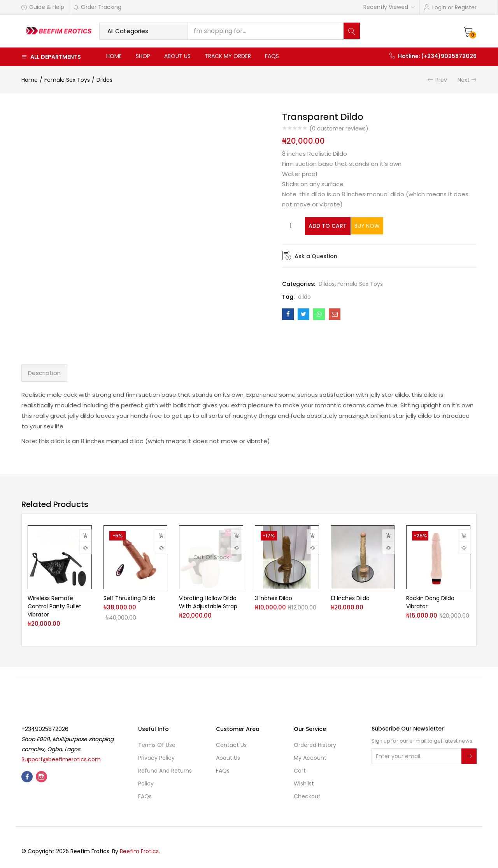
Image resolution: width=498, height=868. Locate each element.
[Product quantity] (291, 226)
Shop (143, 56)
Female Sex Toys (67, 80)
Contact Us (231, 745)
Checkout (307, 796)
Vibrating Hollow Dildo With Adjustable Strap (208, 602)
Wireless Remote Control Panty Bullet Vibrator (54, 606)
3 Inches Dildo (274, 598)
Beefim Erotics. (140, 851)
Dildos (104, 80)
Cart (300, 771)
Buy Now (396, 226)
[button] (468, 31)
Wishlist (304, 783)
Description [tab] (44, 373)
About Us (177, 56)
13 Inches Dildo (350, 598)
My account (310, 758)
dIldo (304, 296)
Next (464, 80)
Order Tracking (97, 7)
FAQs (272, 56)
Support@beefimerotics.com (61, 759)
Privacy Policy (156, 758)
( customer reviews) (339, 129)
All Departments (51, 57)
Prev (441, 80)
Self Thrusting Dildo (130, 598)
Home (114, 56)
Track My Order (228, 56)
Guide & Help (43, 7)
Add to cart (336, 226)
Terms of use (157, 745)
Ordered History (315, 745)
